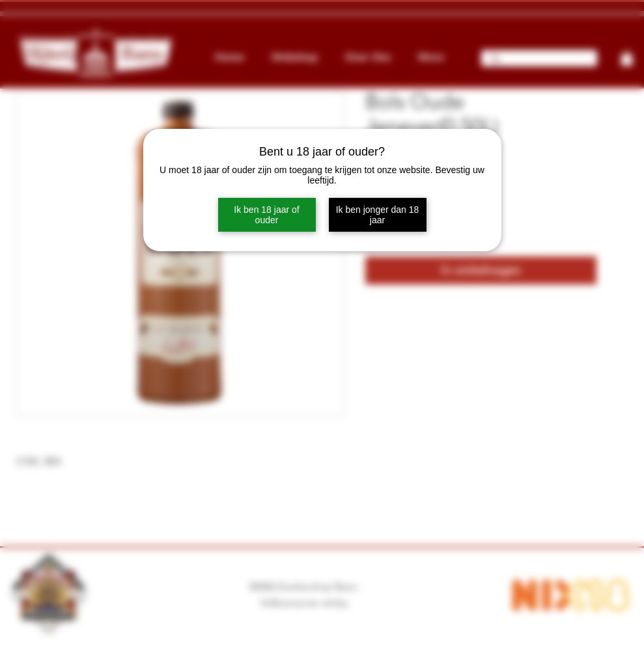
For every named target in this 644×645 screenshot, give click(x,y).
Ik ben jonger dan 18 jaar (378, 215)
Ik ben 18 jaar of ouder (266, 215)
